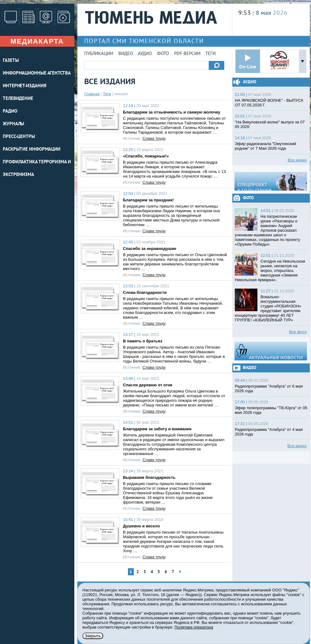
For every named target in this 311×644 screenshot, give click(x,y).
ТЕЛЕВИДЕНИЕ (18, 99)
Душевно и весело (141, 526)
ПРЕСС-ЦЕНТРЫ (19, 137)
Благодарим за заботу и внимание (157, 429)
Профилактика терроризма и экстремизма (37, 169)
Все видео (297, 446)
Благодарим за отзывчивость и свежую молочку (172, 112)
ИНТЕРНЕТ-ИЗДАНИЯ (24, 86)
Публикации (99, 54)
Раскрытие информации (32, 150)
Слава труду (154, 138)
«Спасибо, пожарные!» (146, 156)
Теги (210, 54)
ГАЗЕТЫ (11, 61)
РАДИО (10, 112)
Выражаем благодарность (149, 477)
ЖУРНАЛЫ (13, 124)
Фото (163, 54)
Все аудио (297, 160)
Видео (126, 54)
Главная (92, 94)
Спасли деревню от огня (148, 385)
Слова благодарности (145, 292)
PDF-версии (187, 54)
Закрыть (93, 636)
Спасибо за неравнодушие (150, 249)
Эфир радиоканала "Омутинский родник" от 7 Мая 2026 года (265, 146)
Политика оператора (194, 627)
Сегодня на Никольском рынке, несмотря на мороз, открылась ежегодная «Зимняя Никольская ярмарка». (270, 270)
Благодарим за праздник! (148, 200)
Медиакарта (37, 41)
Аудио (145, 54)
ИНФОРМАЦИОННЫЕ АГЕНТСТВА (37, 73)
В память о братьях (143, 341)
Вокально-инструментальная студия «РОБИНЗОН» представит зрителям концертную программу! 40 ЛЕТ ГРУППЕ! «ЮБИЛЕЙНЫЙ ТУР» (268, 308)
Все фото (298, 332)
